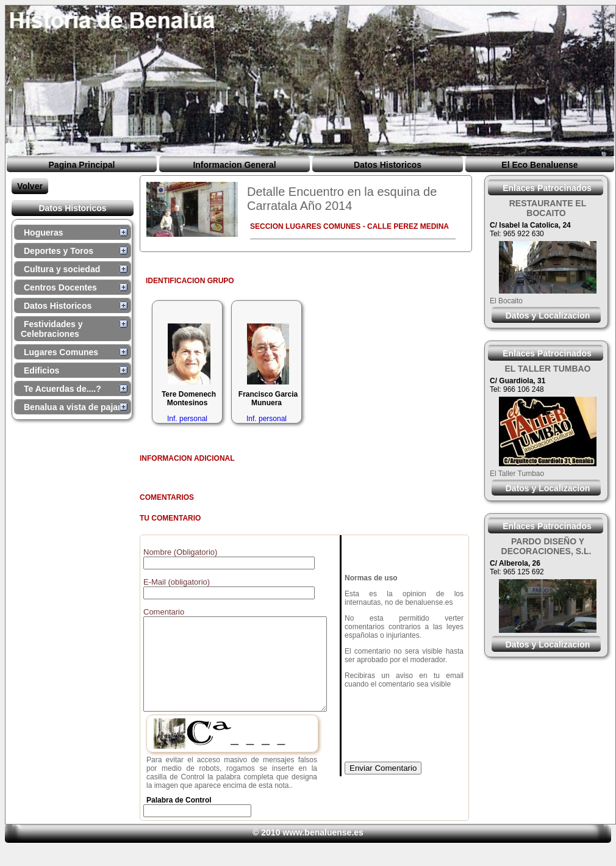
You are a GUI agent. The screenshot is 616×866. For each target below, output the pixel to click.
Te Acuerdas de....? (63, 389)
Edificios (41, 370)
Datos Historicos (388, 165)
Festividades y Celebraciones (52, 329)
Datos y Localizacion (548, 316)
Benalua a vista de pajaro (75, 407)
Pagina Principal (82, 165)
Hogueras (44, 233)
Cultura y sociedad (62, 269)
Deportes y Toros (59, 251)
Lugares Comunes (61, 352)
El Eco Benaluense (539, 165)
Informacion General (234, 165)
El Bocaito (506, 301)
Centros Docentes (60, 287)
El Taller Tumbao (517, 474)
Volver (30, 186)
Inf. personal (187, 419)
